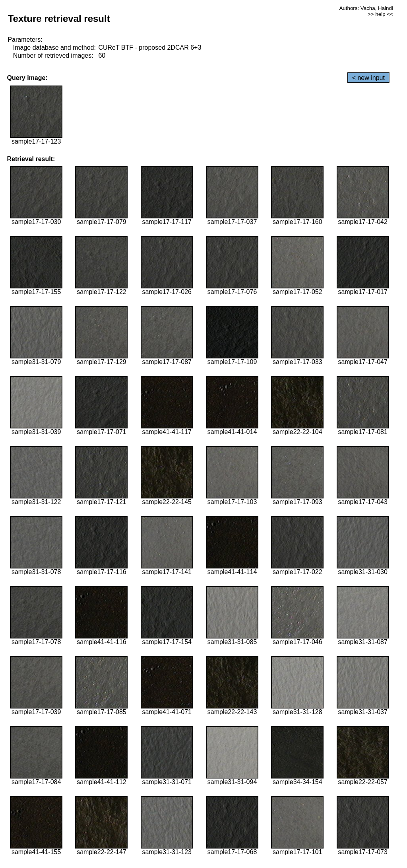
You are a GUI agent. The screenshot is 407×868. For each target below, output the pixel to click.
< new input (368, 78)
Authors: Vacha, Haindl (366, 8)
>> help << (380, 14)
